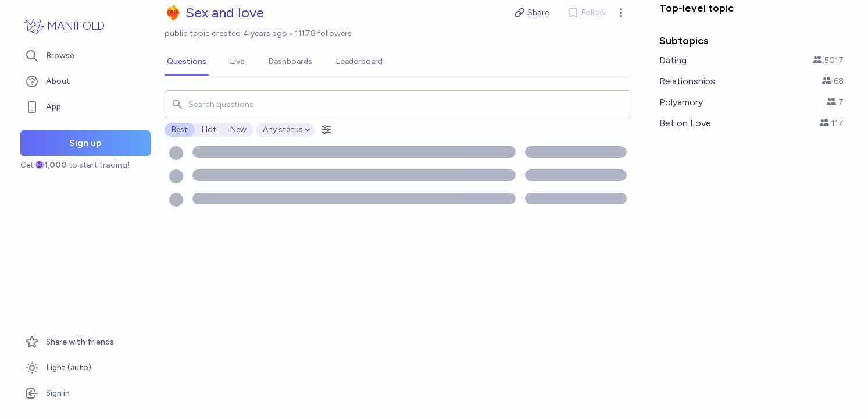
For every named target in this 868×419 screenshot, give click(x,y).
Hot (209, 129)
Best (180, 129)
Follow (587, 13)
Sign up (85, 143)
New (238, 129)
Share (532, 13)
